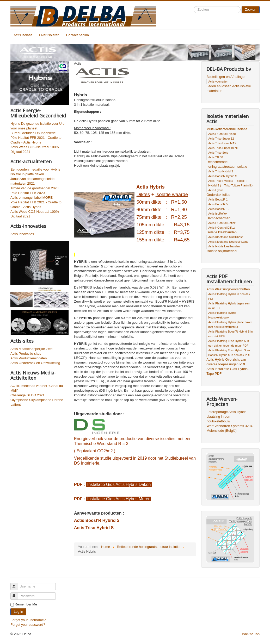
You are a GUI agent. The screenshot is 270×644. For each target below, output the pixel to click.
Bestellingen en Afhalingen (226, 77)
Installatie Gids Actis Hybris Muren (118, 499)
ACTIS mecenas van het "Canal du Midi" (37, 388)
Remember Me (26, 604)
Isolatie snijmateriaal (222, 251)
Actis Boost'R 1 (218, 199)
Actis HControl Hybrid (222, 134)
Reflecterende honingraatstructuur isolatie (227, 164)
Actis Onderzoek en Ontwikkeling (35, 363)
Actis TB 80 (216, 157)
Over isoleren (49, 35)
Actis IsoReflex (218, 214)
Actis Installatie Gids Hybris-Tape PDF (228, 371)
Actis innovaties (22, 234)
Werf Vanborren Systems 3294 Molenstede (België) (229, 428)
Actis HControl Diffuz (221, 228)
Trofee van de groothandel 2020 (35, 188)
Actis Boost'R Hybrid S (97, 520)
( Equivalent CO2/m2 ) (95, 451)
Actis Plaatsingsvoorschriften (228, 289)
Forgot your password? (28, 625)
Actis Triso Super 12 (221, 139)
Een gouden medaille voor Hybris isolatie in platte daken (35, 172)
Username (17, 584)
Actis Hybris (216, 190)
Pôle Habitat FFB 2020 (28, 193)
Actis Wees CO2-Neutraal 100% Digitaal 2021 (35, 149)
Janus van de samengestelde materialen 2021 (32, 181)
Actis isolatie (23, 35)
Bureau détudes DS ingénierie (33, 133)
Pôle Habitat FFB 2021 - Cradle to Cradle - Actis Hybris (36, 140)
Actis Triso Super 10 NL (223, 148)
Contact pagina (78, 35)
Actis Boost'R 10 (219, 209)
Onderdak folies (218, 195)
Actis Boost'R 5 (218, 204)
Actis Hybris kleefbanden (224, 246)
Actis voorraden (218, 82)
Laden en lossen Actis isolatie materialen (229, 88)
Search (194, 6)
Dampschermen (218, 218)
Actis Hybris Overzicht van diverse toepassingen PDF (226, 362)
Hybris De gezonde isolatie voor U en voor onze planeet (38, 126)
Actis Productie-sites (26, 354)
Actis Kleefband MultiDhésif (226, 237)
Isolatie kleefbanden (222, 232)
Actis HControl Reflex (222, 223)
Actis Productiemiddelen (29, 358)
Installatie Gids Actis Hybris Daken (119, 484)
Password (17, 594)
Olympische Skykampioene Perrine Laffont (37, 402)
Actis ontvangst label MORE (32, 198)
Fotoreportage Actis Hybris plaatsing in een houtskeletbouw (226, 417)
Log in (18, 612)
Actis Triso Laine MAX (222, 143)
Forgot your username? (28, 620)
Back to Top (251, 634)
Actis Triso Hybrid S (94, 528)
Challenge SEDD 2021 (27, 395)
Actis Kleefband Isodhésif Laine (228, 242)
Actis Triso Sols (218, 153)
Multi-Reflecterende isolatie (227, 129)
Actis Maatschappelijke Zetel (32, 349)
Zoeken (251, 10)
